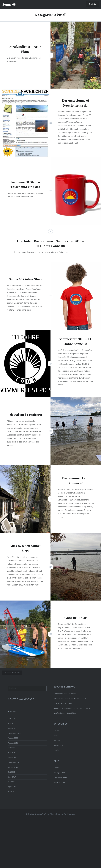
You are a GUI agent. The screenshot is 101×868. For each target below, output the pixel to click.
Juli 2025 (12, 719)
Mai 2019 (12, 753)
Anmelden (58, 768)
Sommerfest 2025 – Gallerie (65, 694)
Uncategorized (59, 745)
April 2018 (12, 757)
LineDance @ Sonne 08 (63, 703)
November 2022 (14, 733)
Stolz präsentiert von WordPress (37, 814)
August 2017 (13, 767)
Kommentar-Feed (60, 777)
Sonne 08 (9, 4)
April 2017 (12, 787)
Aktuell (56, 731)
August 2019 (13, 743)
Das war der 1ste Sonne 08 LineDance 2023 (71, 699)
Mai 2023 (12, 723)
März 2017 (12, 791)
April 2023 (12, 728)
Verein (56, 750)
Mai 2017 (12, 782)
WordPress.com (69, 814)
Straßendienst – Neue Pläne (65, 713)
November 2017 (14, 762)
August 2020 (13, 738)
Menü (93, 4)
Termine (57, 740)
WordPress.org (59, 782)
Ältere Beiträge (12, 673)
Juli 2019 (12, 748)
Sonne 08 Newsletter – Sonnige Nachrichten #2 (72, 708)
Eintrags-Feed (59, 773)
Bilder (56, 736)
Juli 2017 (12, 772)
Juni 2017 (12, 777)
